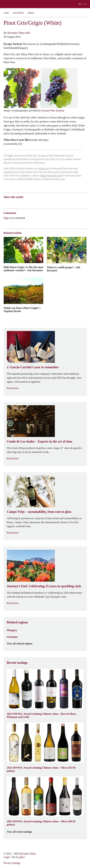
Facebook (42, 203)
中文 (85, 4)
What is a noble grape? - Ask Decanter (64, 269)
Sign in (8, 218)
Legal (7, 857)
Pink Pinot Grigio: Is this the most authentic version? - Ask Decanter (23, 269)
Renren (30, 203)
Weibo (5, 203)
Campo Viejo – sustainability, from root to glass (39, 512)
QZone (24, 203)
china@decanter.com (51, 176)
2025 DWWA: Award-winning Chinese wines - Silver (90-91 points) (41, 823)
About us (43, 169)
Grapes (31, 13)
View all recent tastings (21, 832)
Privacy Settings (12, 863)
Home (6, 13)
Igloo (22, 857)
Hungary (12, 630)
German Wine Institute (53, 111)
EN (80, 4)
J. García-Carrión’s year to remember (33, 367)
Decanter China (45, 4)
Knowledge (18, 13)
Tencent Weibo (18, 203)
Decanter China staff (19, 33)
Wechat (11, 203)
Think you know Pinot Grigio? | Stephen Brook (22, 309)
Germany (12, 637)
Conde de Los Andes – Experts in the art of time (40, 441)
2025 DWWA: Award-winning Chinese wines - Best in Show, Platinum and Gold (42, 715)
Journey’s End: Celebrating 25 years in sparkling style (44, 586)
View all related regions (22, 644)
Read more (15, 388)
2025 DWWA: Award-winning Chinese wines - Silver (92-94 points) (41, 769)
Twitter (36, 203)
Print (47, 203)
